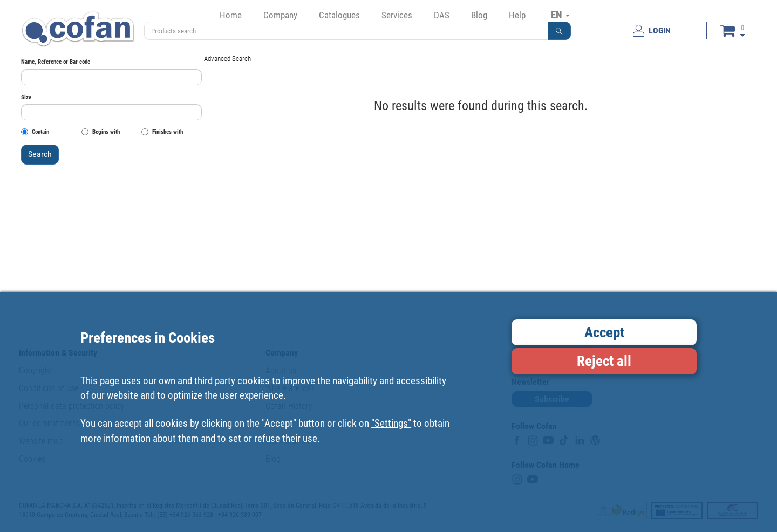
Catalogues (339, 15)
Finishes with (162, 132)
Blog (479, 15)
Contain (35, 132)
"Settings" (391, 423)
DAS (442, 15)
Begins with (101, 132)
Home (231, 15)
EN (560, 15)
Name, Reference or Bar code (56, 62)
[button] (560, 31)
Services (397, 15)
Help (517, 15)
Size (26, 97)
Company (280, 15)
